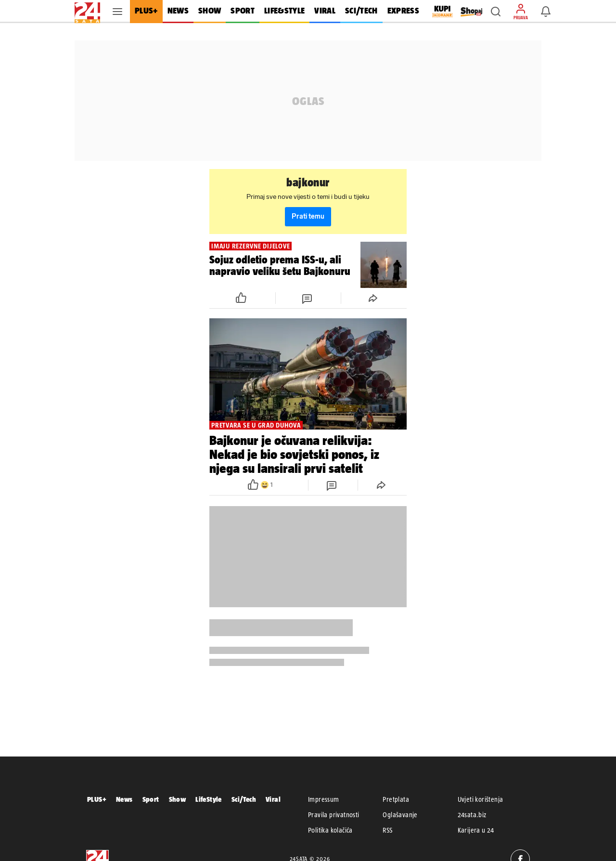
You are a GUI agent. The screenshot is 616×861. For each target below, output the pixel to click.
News (124, 799)
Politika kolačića (330, 830)
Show (178, 799)
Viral (273, 799)
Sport (151, 799)
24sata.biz (472, 815)
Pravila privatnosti (334, 815)
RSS (387, 830)
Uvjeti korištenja (481, 799)
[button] (496, 12)
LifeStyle (209, 799)
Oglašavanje (400, 815)
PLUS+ (97, 799)
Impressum (324, 799)
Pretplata (396, 799)
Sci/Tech (244, 799)
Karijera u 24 (476, 830)
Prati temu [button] (308, 216)
